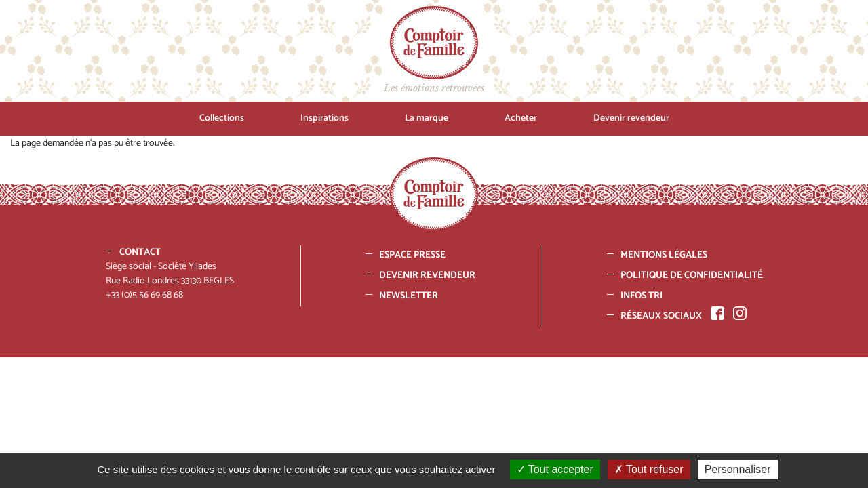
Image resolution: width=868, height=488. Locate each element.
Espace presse (412, 255)
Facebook (717, 313)
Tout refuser (649, 469)
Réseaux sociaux (661, 316)
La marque (427, 118)
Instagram (740, 313)
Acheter (521, 118)
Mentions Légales (664, 255)
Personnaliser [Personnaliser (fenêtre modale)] (738, 469)
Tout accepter (555, 469)
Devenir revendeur (631, 118)
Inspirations (324, 118)
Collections (222, 118)
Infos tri (642, 296)
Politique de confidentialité (692, 276)
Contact (140, 252)
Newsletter (409, 296)
